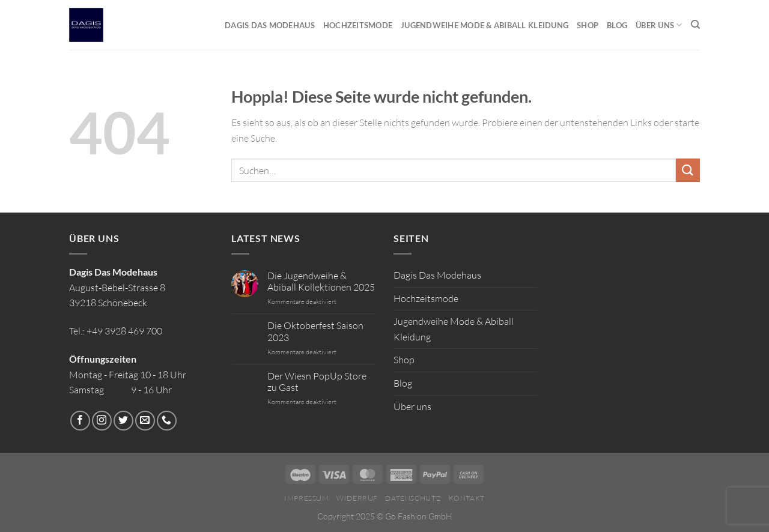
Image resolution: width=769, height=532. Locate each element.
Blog (617, 25)
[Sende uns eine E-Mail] (145, 421)
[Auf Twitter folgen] (123, 421)
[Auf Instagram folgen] (102, 421)
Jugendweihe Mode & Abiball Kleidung (485, 25)
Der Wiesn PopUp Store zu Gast (317, 382)
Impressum (307, 498)
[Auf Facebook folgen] (80, 421)
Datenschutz (413, 498)
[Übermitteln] (688, 170)
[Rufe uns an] (167, 421)
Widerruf (357, 498)
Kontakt (467, 498)
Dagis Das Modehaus (270, 25)
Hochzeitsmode (358, 25)
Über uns (659, 25)
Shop (588, 25)
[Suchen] (695, 25)
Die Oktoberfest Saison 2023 (315, 331)
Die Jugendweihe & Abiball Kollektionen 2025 (321, 282)
